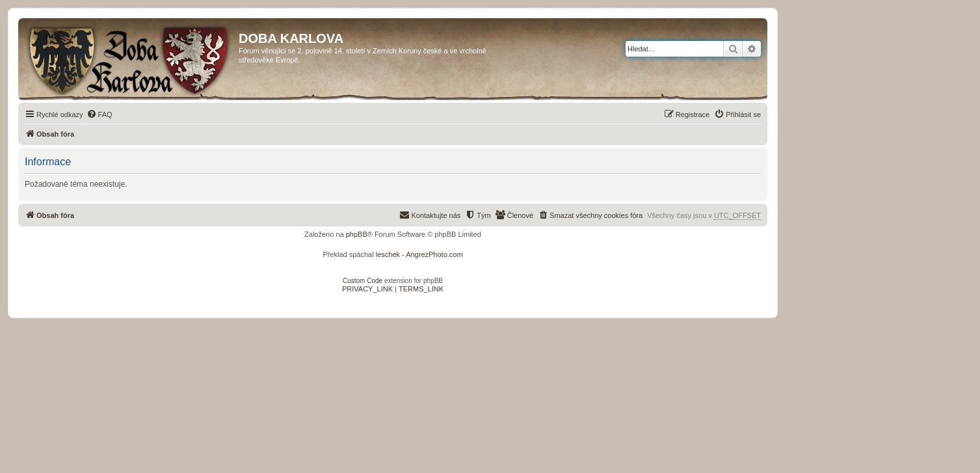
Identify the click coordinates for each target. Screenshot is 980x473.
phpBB (357, 234)
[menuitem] (99, 115)
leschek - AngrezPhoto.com (419, 254)
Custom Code (363, 281)
